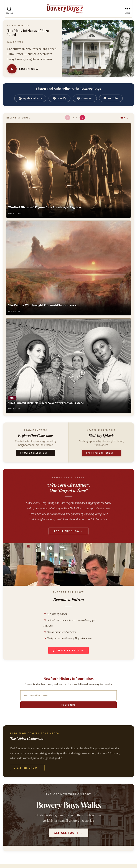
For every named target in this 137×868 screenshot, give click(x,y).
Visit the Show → (27, 772)
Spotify (59, 102)
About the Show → (68, 535)
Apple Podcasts (30, 102)
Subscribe (68, 709)
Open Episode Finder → (101, 457)
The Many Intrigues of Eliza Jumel (28, 37)
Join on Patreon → (68, 655)
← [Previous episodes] (68, 122)
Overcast (85, 102)
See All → (125, 122)
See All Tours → (69, 837)
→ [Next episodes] (82, 122)
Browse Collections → (36, 457)
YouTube (111, 102)
